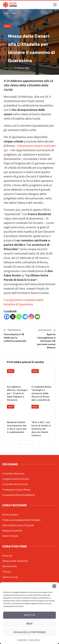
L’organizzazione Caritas (16, 479)
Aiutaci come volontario (15, 561)
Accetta (30, 615)
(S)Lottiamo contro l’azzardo (18, 525)
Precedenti (13, 443)
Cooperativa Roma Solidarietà (19, 495)
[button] (54, 586)
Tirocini (7, 572)
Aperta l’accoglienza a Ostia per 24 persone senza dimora (46, 341)
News (7, 26)
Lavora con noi (10, 577)
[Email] (37, 317)
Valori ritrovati (10, 536)
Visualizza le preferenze (30, 632)
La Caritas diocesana (13, 473)
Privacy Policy (35, 640)
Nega (29, 624)
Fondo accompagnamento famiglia (21, 520)
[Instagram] (31, 317)
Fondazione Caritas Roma (16, 490)
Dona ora (7, 556)
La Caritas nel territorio (15, 484)
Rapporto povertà (12, 530)
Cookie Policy (22, 640)
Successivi (26, 443)
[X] (13, 317)
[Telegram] (25, 317)
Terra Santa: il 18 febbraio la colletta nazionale (15, 338)
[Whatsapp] (19, 317)
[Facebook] (7, 317)
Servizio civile (10, 566)
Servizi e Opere (10, 515)
